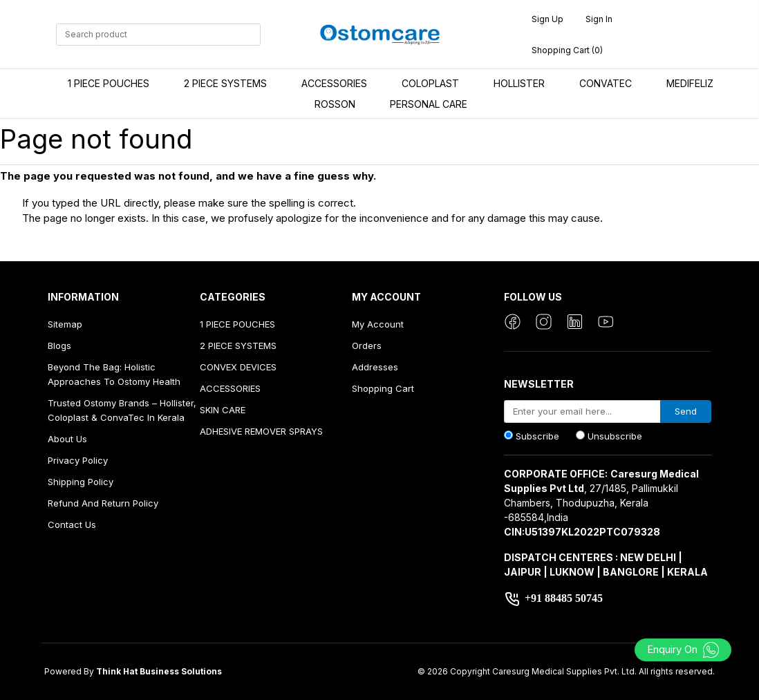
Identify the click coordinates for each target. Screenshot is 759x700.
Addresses (375, 367)
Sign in (599, 19)
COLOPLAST (430, 83)
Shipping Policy (81, 482)
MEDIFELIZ (690, 83)
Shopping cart (383, 388)
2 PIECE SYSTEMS (225, 83)
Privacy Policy (78, 460)
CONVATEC (606, 83)
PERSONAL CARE (429, 104)
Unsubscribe (615, 436)
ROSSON (335, 104)
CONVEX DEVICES (238, 367)
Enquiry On (683, 649)
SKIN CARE (223, 410)
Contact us (72, 524)
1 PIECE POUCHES (109, 83)
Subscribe (537, 436)
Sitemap (65, 324)
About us (67, 439)
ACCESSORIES (334, 83)
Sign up (547, 19)
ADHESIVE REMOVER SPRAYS (261, 431)
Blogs (59, 346)
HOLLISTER (519, 83)
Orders (367, 346)
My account (378, 324)
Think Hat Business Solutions (159, 671)
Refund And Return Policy (103, 503)
